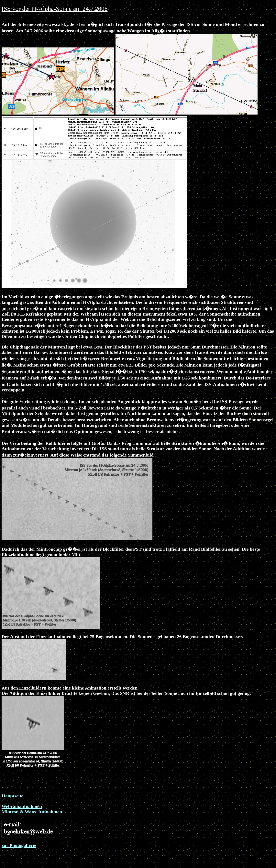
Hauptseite (12, 796)
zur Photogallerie (19, 845)
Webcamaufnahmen (22, 806)
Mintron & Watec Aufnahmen (32, 812)
